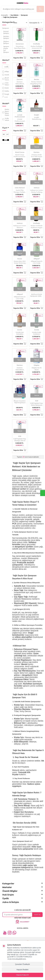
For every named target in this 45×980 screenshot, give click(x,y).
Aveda (6, 75)
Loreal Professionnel (20, 116)
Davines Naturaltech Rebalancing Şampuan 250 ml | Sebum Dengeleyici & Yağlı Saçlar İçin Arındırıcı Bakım (20, 369)
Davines (6, 88)
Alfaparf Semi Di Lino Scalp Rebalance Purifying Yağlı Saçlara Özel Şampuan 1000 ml (37, 262)
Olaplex (37, 365)
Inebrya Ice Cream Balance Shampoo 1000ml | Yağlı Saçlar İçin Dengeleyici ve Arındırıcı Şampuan (20, 227)
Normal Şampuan (6, 32)
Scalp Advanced (6, 119)
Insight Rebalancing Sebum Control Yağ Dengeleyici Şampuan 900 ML (37, 118)
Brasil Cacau (6, 79)
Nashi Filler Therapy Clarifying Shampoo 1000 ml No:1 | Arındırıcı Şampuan (20, 191)
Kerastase (20, 44)
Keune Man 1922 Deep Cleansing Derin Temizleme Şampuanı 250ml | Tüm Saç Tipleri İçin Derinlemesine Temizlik (20, 262)
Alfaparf (6, 71)
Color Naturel (6, 84)
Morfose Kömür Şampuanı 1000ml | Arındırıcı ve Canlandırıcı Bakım (37, 295)
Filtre (20, 23)
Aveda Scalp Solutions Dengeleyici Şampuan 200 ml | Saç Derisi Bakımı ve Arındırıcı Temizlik (37, 333)
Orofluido (37, 44)
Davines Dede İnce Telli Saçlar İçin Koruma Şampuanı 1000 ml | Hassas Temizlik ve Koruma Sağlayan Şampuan (37, 156)
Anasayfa (4, 15)
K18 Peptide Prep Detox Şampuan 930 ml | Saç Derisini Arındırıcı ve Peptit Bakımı (37, 404)
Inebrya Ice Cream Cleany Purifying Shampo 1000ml (37, 191)
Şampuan (24, 15)
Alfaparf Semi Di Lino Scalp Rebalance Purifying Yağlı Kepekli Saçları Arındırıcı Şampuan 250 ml (20, 298)
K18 (5, 97)
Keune (20, 259)
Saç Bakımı (14, 15)
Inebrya (6, 91)
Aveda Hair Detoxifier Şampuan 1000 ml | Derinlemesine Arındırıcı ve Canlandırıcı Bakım (20, 333)
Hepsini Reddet (22, 970)
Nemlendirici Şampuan (6, 37)
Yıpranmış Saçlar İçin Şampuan (6, 49)
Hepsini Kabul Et (23, 975)
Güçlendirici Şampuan (6, 42)
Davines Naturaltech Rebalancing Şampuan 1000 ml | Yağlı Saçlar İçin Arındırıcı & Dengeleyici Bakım (20, 83)
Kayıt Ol (37, 915)
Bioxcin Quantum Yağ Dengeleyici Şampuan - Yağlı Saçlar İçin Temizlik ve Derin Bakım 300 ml (20, 402)
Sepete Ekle (20, 58)
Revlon (37, 79)
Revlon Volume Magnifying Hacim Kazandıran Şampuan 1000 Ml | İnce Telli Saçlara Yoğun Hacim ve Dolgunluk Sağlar (37, 83)
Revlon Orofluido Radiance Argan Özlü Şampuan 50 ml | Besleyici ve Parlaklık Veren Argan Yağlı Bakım (37, 227)
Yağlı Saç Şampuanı (10, 17)
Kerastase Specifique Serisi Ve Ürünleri (6, 112)
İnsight (6, 94)
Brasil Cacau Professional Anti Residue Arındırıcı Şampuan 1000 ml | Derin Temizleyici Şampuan (20, 156)
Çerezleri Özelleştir (23, 964)
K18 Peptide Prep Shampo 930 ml (20, 440)
